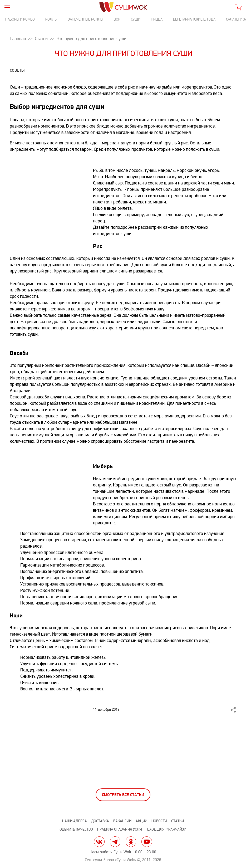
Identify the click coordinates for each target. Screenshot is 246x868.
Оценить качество (76, 829)
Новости (159, 821)
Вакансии (122, 821)
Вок (117, 19)
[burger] (7, 7)
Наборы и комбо (20, 19)
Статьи (178, 821)
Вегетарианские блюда (194, 19)
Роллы (51, 19)
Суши (136, 19)
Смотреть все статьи (123, 795)
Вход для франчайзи (167, 829)
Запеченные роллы (86, 19)
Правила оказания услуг (120, 829)
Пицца (157, 19)
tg (115, 842)
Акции (141, 821)
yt (147, 842)
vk (99, 842)
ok (131, 842)
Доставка (100, 821)
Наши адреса (75, 821)
